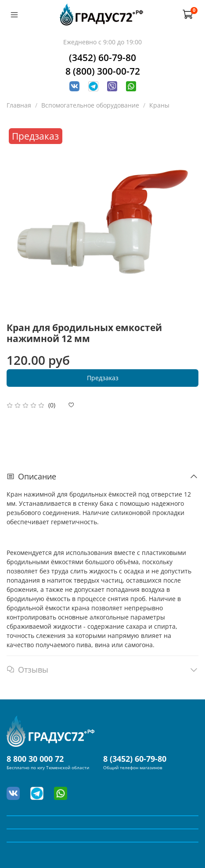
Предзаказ (103, 378)
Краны (159, 105)
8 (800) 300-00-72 (103, 71)
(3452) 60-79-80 (102, 58)
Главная (19, 105)
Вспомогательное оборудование (90, 105)
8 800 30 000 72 (35, 759)
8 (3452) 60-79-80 (135, 759)
